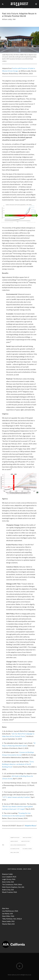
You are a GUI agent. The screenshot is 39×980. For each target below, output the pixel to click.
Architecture (26, 841)
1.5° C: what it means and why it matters (16, 797)
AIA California (27, 838)
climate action (15, 849)
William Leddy (15, 852)
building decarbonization (18, 845)
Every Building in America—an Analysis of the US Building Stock (18, 764)
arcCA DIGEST (15, 841)
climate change (28, 849)
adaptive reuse (15, 838)
